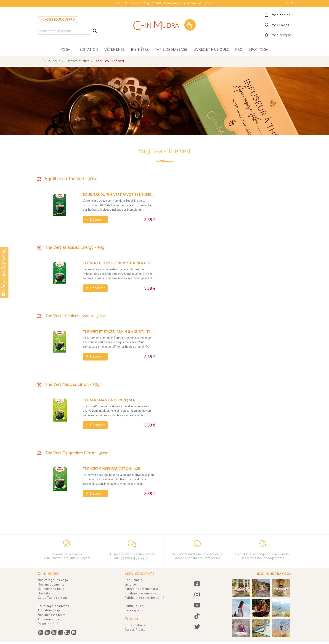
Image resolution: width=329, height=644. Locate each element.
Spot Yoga (259, 50)
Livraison (131, 585)
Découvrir (95, 219)
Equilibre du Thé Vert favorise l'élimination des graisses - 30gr (119, 195)
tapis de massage (171, 50)
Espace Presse (135, 630)
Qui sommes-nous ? (52, 589)
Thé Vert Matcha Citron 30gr (109, 400)
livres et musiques (211, 50)
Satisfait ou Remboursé (142, 589)
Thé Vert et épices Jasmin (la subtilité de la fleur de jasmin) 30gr (119, 332)
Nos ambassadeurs (52, 615)
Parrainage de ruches (53, 606)
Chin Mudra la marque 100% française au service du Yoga (164, 3)
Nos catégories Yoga (53, 580)
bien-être (140, 50)
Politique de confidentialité (145, 598)
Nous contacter (136, 625)
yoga (65, 50)
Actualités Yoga (49, 611)
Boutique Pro (134, 606)
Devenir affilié (48, 624)
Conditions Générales (140, 594)
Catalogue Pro (135, 611)
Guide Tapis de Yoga (53, 598)
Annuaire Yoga (48, 619)
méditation (87, 50)
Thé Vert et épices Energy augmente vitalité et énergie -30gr (119, 263)
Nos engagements (51, 585)
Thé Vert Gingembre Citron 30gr (111, 469)
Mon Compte (134, 580)
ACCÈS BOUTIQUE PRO (57, 20)
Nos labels (45, 594)
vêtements (115, 50)
